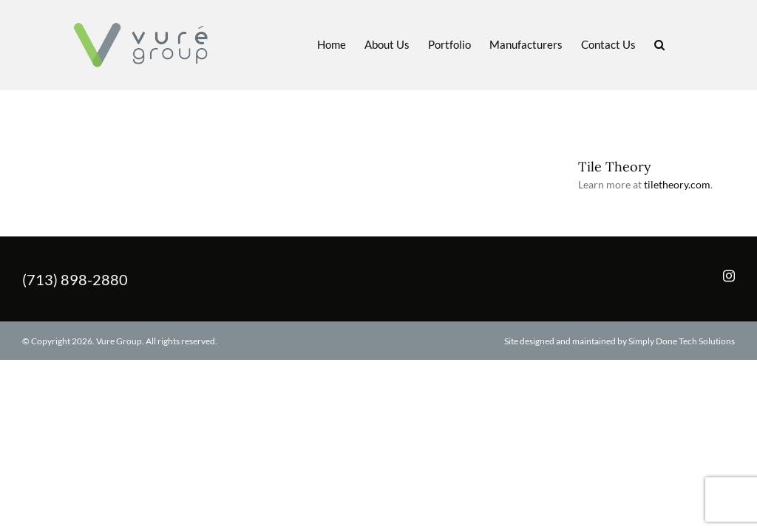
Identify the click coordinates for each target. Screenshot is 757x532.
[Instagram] (729, 276)
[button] (659, 44)
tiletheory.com (677, 184)
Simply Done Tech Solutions (682, 341)
